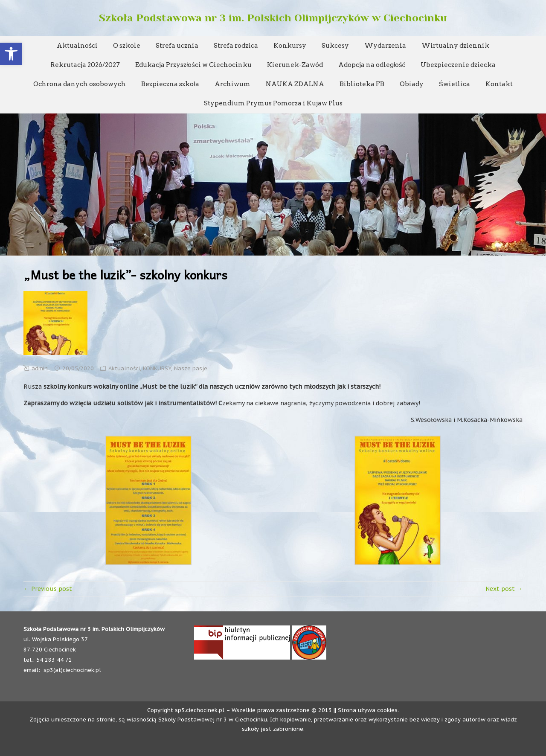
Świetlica (455, 84)
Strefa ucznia (177, 46)
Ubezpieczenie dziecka (458, 65)
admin (40, 368)
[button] (11, 54)
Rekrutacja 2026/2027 (85, 65)
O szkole (127, 46)
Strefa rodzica (236, 46)
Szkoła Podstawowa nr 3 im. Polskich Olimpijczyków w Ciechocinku (273, 18)
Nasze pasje (191, 368)
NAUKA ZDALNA (295, 84)
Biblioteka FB (362, 84)
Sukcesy (335, 46)
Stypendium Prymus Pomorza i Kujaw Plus (273, 103)
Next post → (504, 589)
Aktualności (77, 46)
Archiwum (232, 84)
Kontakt (499, 84)
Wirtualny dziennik (455, 46)
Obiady (412, 84)
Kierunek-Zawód (295, 65)
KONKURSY (157, 368)
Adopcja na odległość (372, 65)
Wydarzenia (385, 46)
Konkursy (290, 46)
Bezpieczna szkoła (170, 84)
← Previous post (48, 589)
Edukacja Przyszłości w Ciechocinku (193, 65)
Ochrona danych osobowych (80, 84)
